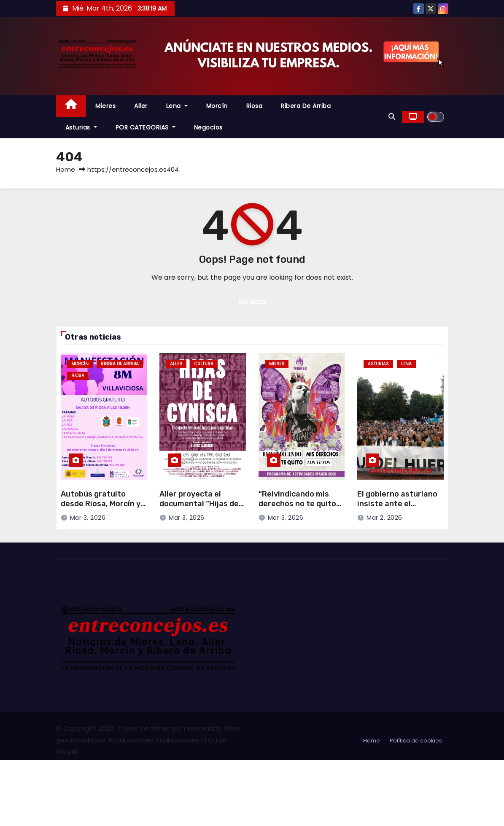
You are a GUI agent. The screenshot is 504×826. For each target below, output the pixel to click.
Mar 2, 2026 (384, 518)
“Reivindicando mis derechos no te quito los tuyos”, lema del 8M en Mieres (301, 508)
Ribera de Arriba (306, 106)
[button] (392, 117)
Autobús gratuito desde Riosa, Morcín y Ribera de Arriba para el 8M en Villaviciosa (101, 508)
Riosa (255, 106)
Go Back (252, 302)
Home (66, 169)
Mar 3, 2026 (88, 518)
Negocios (208, 127)
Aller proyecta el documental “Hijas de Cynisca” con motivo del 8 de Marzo (199, 508)
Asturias (81, 127)
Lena (177, 106)
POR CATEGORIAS (146, 127)
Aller (141, 106)
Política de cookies (416, 741)
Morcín (217, 106)
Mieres (105, 106)
